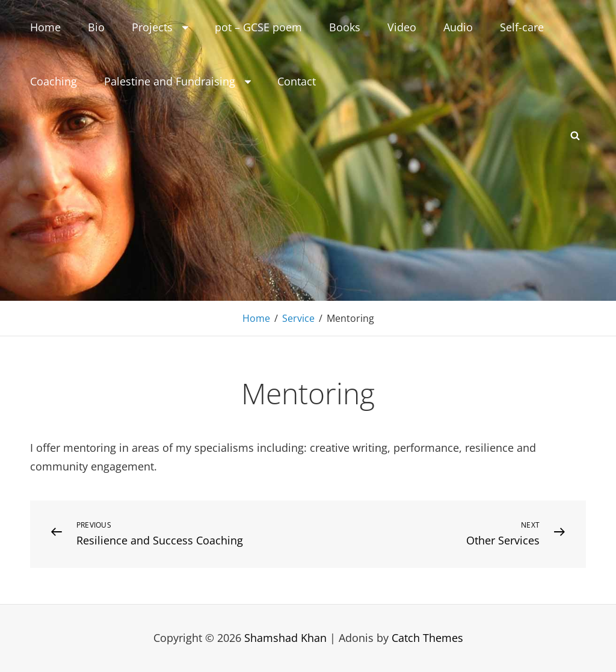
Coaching (54, 81)
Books (345, 27)
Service (298, 318)
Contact (297, 81)
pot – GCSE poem (258, 27)
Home (45, 27)
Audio (458, 27)
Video (402, 27)
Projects (161, 27)
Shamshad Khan (285, 638)
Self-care (522, 27)
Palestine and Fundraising (179, 81)
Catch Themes (427, 638)
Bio (96, 27)
